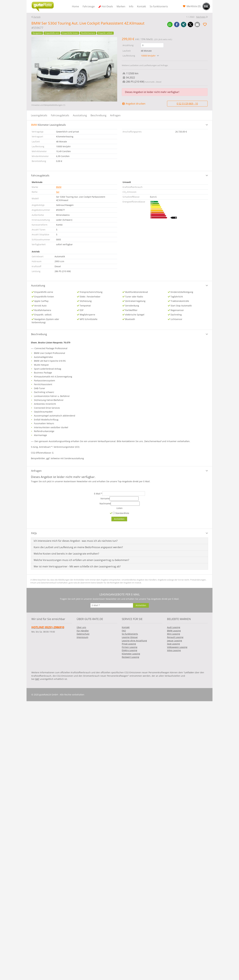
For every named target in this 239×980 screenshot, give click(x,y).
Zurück (37, 17)
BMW (59, 187)
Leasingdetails (39, 115)
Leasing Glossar (130, 637)
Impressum (82, 637)
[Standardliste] (114, 513)
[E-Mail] (124, 494)
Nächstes (201, 17)
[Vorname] (124, 499)
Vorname (105, 498)
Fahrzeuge (89, 6)
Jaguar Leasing (175, 641)
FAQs (34, 533)
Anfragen (115, 115)
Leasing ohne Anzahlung (134, 641)
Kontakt (142, 6)
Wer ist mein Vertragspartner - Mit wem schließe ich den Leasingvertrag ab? (77, 566)
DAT (37, 679)
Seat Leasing (173, 644)
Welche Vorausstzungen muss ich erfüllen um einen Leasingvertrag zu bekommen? (81, 560)
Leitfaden (189, 672)
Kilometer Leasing (131, 654)
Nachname (105, 504)
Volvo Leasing (174, 650)
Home (75, 6)
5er (58, 192)
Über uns (81, 627)
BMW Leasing (174, 631)
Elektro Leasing (129, 650)
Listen (120, 508)
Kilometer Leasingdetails (48, 125)
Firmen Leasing (130, 647)
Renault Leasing (175, 637)
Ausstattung (80, 115)
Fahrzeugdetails (60, 115)
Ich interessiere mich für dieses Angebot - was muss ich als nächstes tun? (76, 541)
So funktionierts (159, 6)
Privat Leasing (129, 644)
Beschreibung (98, 115)
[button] (170, 24)
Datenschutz (83, 634)
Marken (121, 6)
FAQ (124, 631)
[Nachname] (125, 504)
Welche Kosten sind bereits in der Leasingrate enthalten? (66, 554)
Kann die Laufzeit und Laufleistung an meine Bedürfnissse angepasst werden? (78, 547)
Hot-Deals (107, 6)
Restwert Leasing (130, 657)
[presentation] (37, 65)
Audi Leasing (174, 627)
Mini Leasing (174, 634)
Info (131, 6)
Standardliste (121, 513)
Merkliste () (193, 6)
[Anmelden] (119, 519)
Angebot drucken (134, 104)
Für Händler (83, 631)
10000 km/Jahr (149, 56)
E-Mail (98, 494)
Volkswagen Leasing (177, 647)
